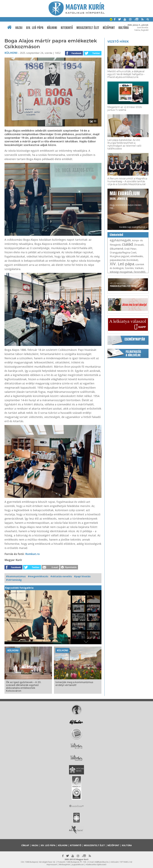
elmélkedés (137, 256)
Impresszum (52, 864)
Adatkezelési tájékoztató (96, 864)
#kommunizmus (16, 576)
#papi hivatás (82, 576)
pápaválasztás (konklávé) (124, 260)
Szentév (129, 268)
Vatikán (139, 268)
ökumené (117, 249)
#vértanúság (14, 580)
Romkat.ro (32, 554)
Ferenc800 (139, 272)
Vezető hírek (118, 41)
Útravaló (139, 245)
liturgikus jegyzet (120, 256)
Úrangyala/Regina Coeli (123, 253)
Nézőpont (109, 28)
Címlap (25, 845)
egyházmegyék (120, 240)
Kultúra (124, 28)
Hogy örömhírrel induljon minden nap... (126, 200)
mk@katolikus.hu (102, 862)
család (127, 244)
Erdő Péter (130, 249)
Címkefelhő (116, 235)
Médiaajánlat (64, 864)
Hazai (19, 28)
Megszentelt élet (88, 28)
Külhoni (52, 28)
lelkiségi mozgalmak (121, 272)
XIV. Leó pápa (35, 28)
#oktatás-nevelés (61, 576)
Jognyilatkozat (78, 864)
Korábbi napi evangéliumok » (133, 227)
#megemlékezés (38, 576)
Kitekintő (67, 28)
